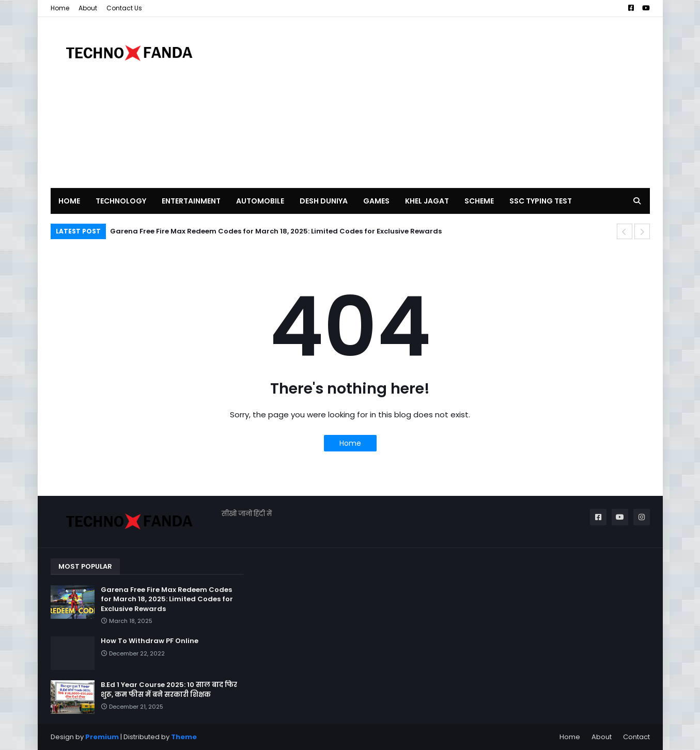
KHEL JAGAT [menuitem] (427, 201)
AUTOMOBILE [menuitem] (260, 201)
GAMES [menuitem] (376, 201)
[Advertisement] (462, 102)
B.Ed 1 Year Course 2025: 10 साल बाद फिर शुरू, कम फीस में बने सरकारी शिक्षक (169, 690)
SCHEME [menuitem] (479, 201)
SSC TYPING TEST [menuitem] (541, 201)
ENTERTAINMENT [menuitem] (191, 201)
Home (60, 8)
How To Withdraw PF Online (150, 641)
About (88, 8)
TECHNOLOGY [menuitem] (121, 201)
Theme (184, 737)
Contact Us (124, 8)
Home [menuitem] (69, 201)
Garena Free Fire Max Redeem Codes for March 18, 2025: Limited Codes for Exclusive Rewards (276, 231)
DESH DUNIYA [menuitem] (324, 201)
